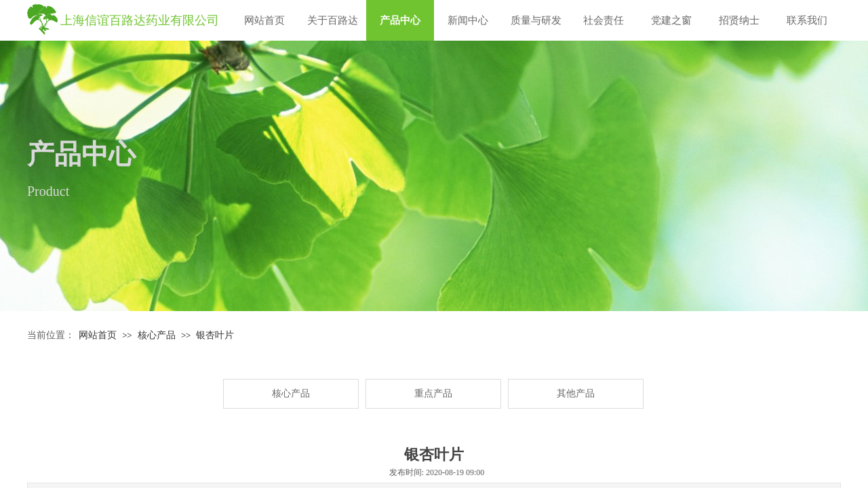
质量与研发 (536, 20)
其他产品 (576, 393)
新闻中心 (468, 20)
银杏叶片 (215, 335)
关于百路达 (333, 20)
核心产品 (157, 335)
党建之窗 (671, 20)
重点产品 (433, 393)
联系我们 (807, 20)
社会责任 (604, 20)
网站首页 (264, 20)
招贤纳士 (739, 20)
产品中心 (400, 20)
